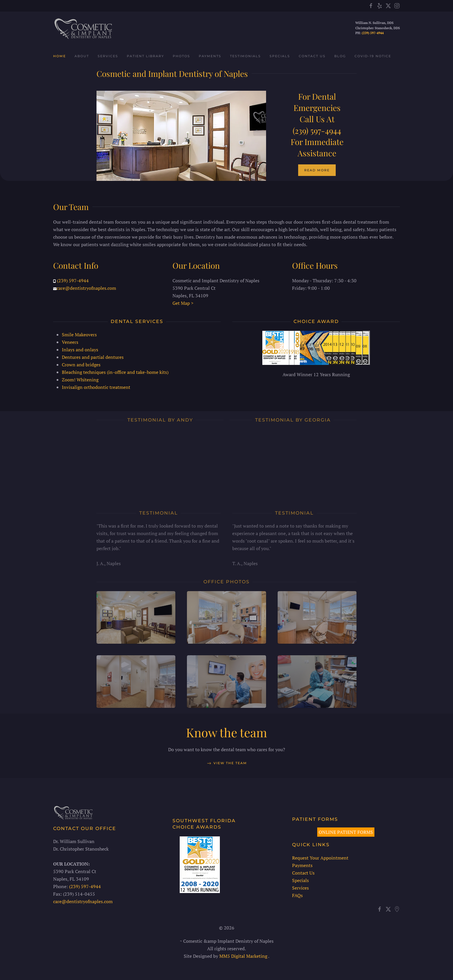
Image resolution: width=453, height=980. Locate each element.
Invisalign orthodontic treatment (96, 385)
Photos (181, 56)
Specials (280, 56)
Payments (210, 56)
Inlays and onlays (80, 348)
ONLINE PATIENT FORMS (344, 832)
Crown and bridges (81, 363)
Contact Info (76, 264)
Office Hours (315, 264)
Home (60, 56)
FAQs (295, 895)
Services (298, 888)
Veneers (70, 340)
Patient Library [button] (145, 56)
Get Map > (183, 301)
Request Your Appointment (318, 858)
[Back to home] (82, 28)
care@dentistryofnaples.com (86, 286)
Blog (340, 56)
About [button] (82, 56)
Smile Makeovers (79, 333)
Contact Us (312, 56)
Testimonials (245, 56)
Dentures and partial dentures (93, 355)
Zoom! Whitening (80, 378)
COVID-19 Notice (373, 56)
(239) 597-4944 (373, 33)
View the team (227, 765)
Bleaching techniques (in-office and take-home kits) (115, 370)
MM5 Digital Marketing (242, 956)
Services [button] (108, 56)
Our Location (196, 264)
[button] (136, 617)
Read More (317, 170)
